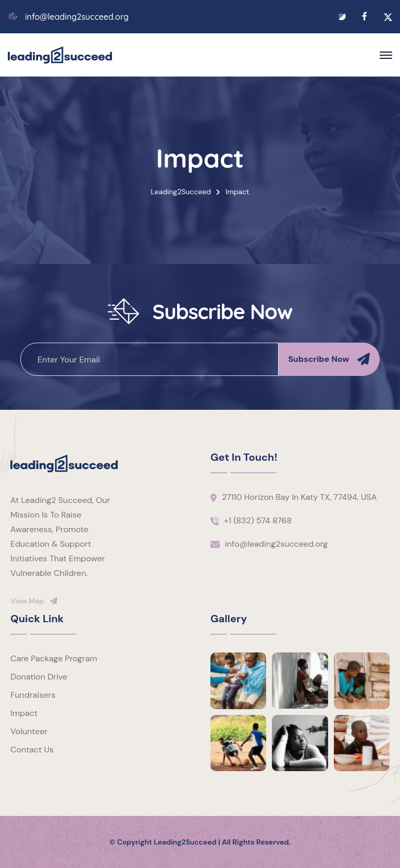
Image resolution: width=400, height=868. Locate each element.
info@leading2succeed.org (77, 17)
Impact (24, 713)
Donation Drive (39, 677)
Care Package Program (54, 658)
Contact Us (32, 750)
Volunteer (29, 731)
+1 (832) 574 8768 (258, 520)
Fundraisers (33, 695)
